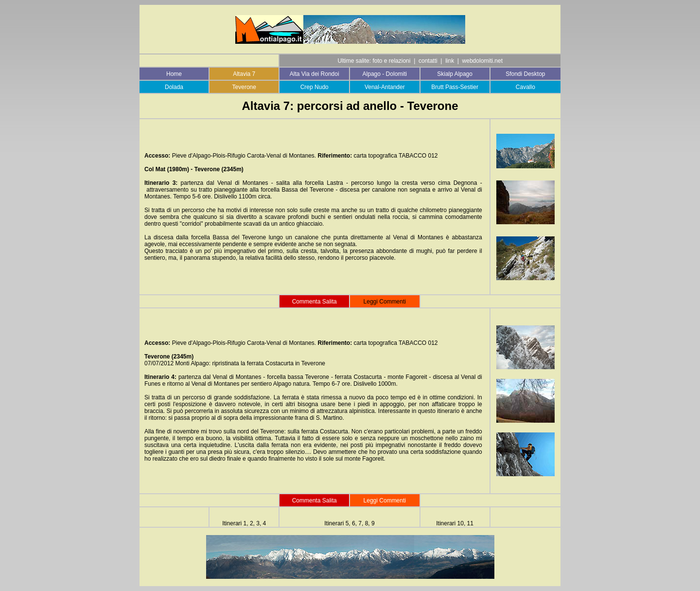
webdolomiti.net (482, 61)
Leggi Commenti (385, 501)
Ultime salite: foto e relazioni (374, 61)
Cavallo (525, 87)
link (450, 61)
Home (174, 74)
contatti (428, 61)
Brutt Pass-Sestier (455, 87)
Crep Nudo (315, 87)
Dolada (174, 87)
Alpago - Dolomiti (385, 74)
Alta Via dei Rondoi (315, 74)
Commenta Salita (315, 302)
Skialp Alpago (455, 74)
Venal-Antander (385, 87)
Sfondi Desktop (525, 74)
